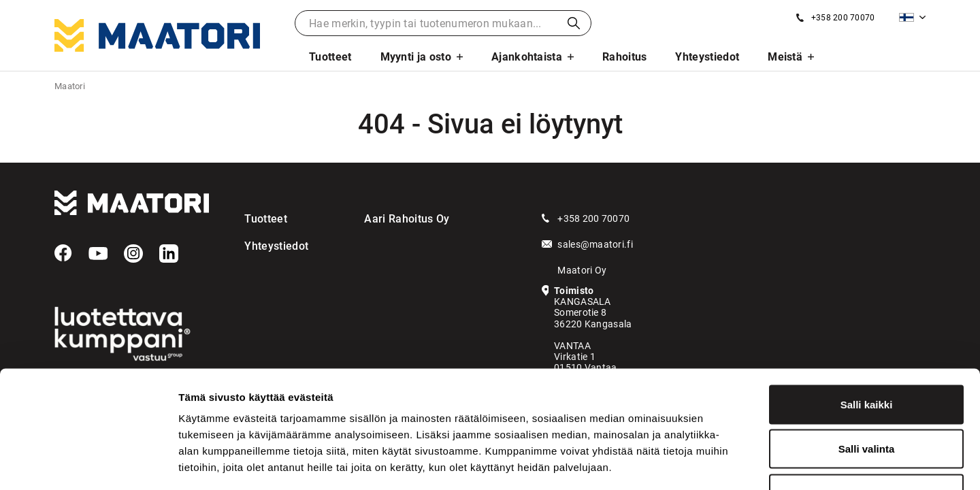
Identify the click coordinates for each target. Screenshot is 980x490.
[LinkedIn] (169, 254)
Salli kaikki (867, 311)
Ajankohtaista (527, 57)
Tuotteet (330, 57)
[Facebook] (63, 253)
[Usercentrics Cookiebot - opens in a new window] (88, 463)
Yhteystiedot (707, 57)
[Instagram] (133, 254)
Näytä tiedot (728, 463)
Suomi (906, 17)
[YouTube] (98, 254)
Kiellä (866, 401)
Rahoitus (625, 57)
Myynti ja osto (416, 57)
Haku (574, 23)
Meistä (785, 57)
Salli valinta (867, 356)
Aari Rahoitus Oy (407, 219)
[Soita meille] (835, 18)
